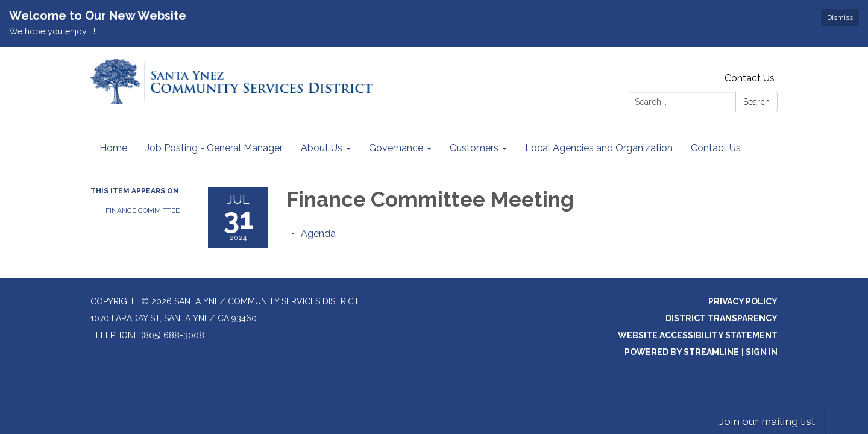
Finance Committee (143, 210)
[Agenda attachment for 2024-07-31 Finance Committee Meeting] (318, 234)
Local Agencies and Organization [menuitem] (599, 148)
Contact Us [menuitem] (716, 148)
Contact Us (750, 78)
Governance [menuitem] (396, 148)
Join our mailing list (767, 421)
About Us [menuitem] (322, 148)
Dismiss (840, 17)
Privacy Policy (743, 301)
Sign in (762, 352)
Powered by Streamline (682, 352)
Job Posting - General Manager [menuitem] (214, 148)
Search (756, 102)
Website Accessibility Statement (698, 335)
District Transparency (722, 318)
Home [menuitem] (113, 148)
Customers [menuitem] (474, 148)
